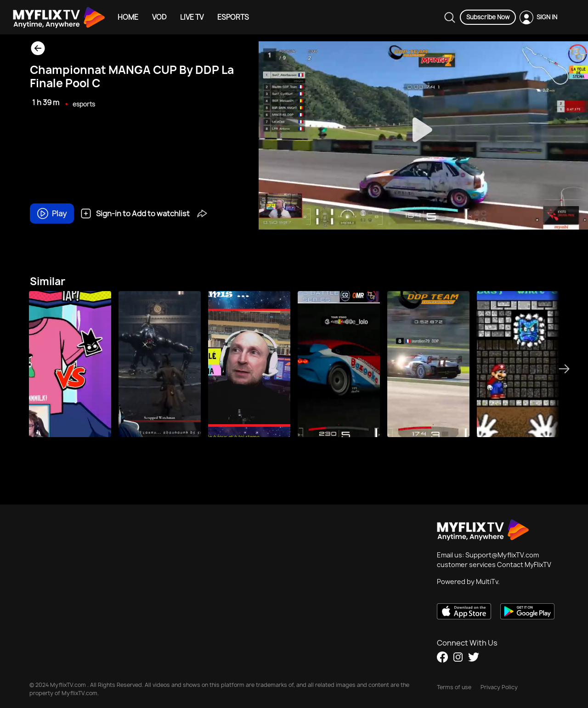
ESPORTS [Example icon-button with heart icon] (233, 17)
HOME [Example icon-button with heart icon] (128, 17)
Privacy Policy (499, 687)
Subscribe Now (488, 17)
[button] (202, 213)
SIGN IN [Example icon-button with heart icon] (547, 17)
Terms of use (454, 687)
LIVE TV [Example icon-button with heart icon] (192, 17)
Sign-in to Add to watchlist (135, 214)
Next (567, 369)
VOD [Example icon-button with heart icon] (159, 17)
